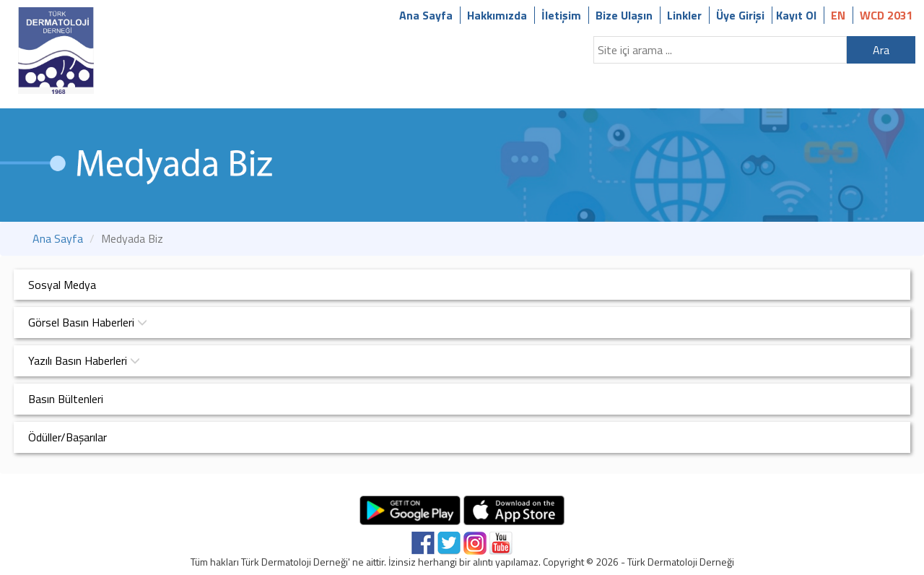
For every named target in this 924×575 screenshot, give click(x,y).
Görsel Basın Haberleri (88, 322)
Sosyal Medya (62, 285)
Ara (881, 50)
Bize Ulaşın (624, 15)
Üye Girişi (740, 15)
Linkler (684, 15)
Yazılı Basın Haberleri (84, 360)
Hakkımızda (497, 15)
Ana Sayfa (426, 15)
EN (838, 15)
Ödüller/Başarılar (67, 437)
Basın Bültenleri (66, 399)
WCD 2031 (886, 15)
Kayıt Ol (796, 15)
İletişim (561, 15)
